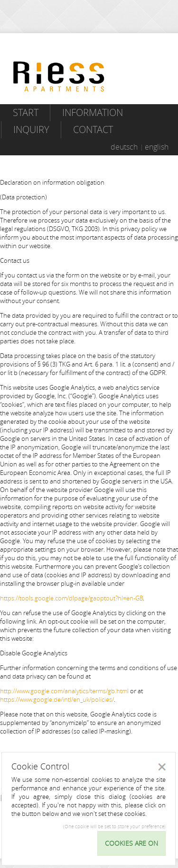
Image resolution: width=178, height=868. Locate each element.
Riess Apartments (59, 76)
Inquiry (31, 130)
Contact (93, 130)
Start (26, 112)
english (157, 147)
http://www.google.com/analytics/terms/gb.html (64, 691)
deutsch (124, 147)
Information (93, 112)
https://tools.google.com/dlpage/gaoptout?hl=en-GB (71, 598)
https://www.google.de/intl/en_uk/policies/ (57, 699)
